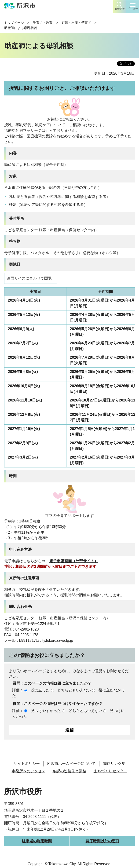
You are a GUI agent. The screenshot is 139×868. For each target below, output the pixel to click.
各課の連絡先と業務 (69, 771)
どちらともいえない (74, 690)
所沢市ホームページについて (71, 764)
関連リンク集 (114, 764)
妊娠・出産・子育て (76, 23)
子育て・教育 (43, 23)
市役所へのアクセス (29, 771)
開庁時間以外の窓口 (102, 841)
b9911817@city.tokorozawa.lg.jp (46, 640)
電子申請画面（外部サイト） (74, 561)
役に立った (40, 690)
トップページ (14, 23)
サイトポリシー (27, 764)
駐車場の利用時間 (37, 841)
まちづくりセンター (110, 771)
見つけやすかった (46, 711)
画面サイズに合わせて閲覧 (29, 278)
